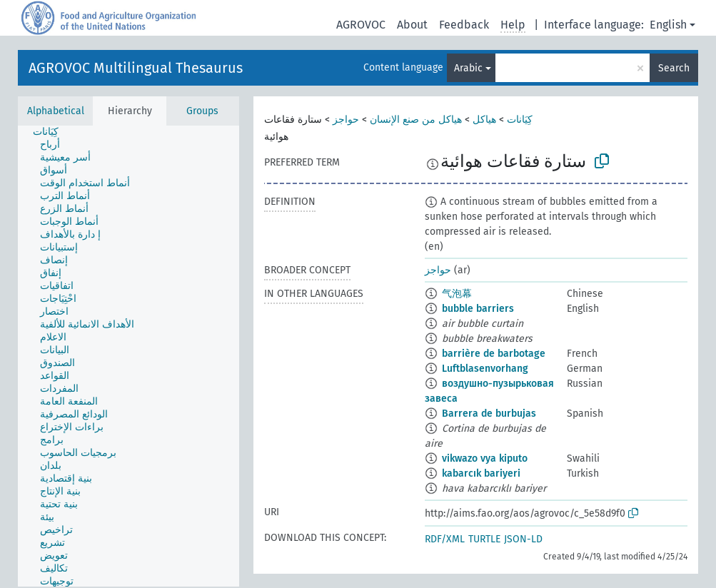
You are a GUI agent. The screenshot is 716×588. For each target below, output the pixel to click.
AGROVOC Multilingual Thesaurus (136, 68)
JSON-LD (523, 539)
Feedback (464, 25)
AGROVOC (361, 25)
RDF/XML (445, 539)
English (668, 25)
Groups (202, 111)
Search (674, 68)
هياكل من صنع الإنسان (416, 120)
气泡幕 (457, 294)
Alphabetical (56, 111)
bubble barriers (478, 309)
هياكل (484, 120)
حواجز (346, 120)
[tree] (128, 356)
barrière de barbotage (494, 354)
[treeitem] (52, 132)
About (412, 25)
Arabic (468, 68)
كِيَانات (520, 120)
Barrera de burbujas (489, 414)
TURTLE (484, 539)
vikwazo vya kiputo (485, 458)
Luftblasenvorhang (485, 369)
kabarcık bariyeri (481, 473)
